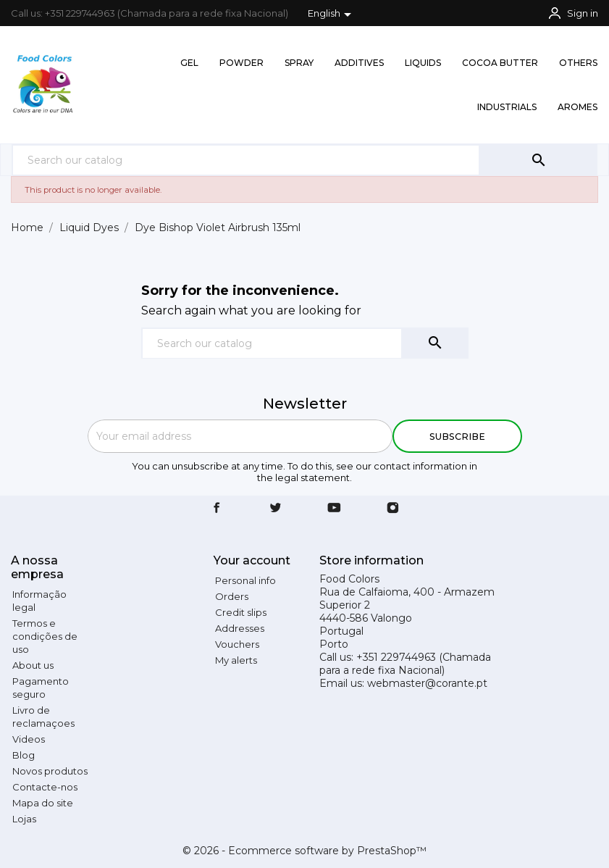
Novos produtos (50, 771)
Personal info (245, 580)
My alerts (236, 660)
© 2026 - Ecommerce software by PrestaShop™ (304, 851)
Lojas (24, 819)
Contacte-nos (45, 787)
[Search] (246, 160)
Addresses (240, 628)
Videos (29, 739)
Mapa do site (43, 803)
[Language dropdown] (332, 14)
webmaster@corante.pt (427, 683)
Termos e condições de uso (45, 636)
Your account (252, 560)
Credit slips (241, 612)
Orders (232, 596)
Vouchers (237, 644)
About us (33, 665)
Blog (24, 755)
